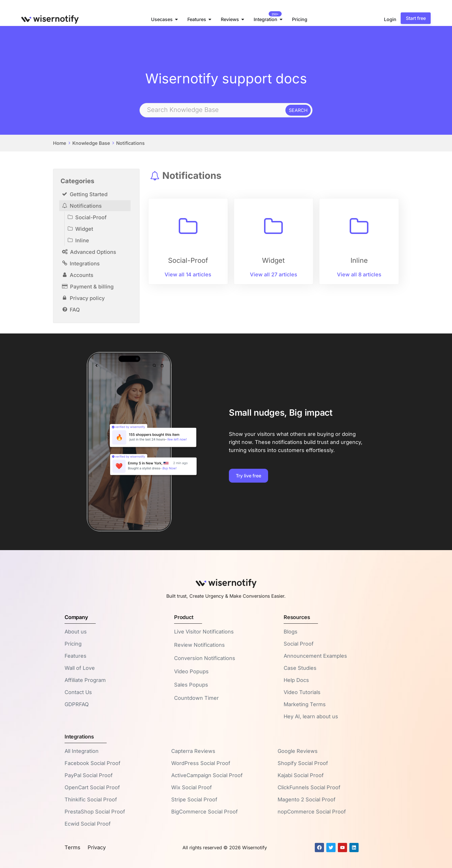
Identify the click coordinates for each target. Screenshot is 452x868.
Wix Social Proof (192, 787)
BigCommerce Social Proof (205, 812)
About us (76, 632)
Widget (84, 229)
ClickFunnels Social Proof (309, 787)
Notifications (130, 143)
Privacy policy (87, 298)
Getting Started (89, 194)
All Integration (82, 751)
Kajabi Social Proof (301, 775)
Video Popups (191, 671)
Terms (72, 847)
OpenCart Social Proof (92, 787)
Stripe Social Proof (194, 799)
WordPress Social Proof (201, 763)
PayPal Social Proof (89, 775)
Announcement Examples (315, 656)
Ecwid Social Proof (88, 824)
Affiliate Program (85, 680)
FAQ (75, 310)
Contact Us (78, 692)
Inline (82, 240)
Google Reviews (298, 751)
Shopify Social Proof (303, 763)
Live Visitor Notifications (204, 632)
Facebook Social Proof (93, 763)
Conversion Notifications (205, 658)
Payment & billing (92, 287)
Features (76, 656)
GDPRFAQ (77, 704)
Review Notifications (199, 645)
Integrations (85, 264)
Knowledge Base (91, 143)
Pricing (73, 644)
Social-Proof (91, 217)
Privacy (97, 847)
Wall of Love (80, 668)
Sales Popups (191, 685)
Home (60, 143)
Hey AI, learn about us (311, 716)
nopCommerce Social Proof (312, 812)
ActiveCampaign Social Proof (207, 775)
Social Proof (299, 644)
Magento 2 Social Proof (307, 799)
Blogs (291, 632)
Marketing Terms (305, 704)
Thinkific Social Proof (91, 799)
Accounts (82, 275)
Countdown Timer (196, 698)
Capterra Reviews (193, 751)
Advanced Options (93, 252)
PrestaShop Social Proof (95, 812)
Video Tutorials (302, 692)
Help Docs (296, 680)
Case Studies (300, 668)
